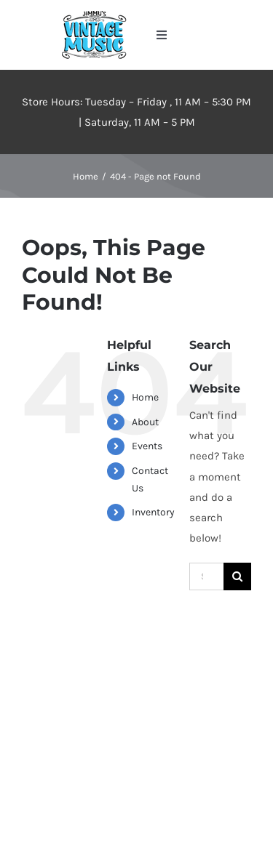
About (145, 422)
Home (145, 397)
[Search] (237, 576)
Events (147, 446)
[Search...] (206, 576)
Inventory (153, 512)
